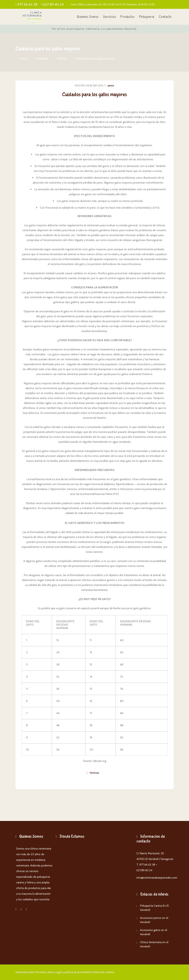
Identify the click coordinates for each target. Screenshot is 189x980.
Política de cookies (103, 972)
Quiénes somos (88, 17)
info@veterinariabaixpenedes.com (157, 878)
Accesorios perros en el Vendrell (154, 920)
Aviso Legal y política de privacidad (69, 972)
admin (111, 86)
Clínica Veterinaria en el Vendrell (154, 944)
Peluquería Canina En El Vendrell (154, 908)
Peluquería (147, 17)
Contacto (165, 17)
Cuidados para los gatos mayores (95, 58)
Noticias (62, 58)
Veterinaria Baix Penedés (31, 972)
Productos (128, 17)
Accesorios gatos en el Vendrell (154, 932)
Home (23, 58)
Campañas (42, 58)
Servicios (110, 17)
